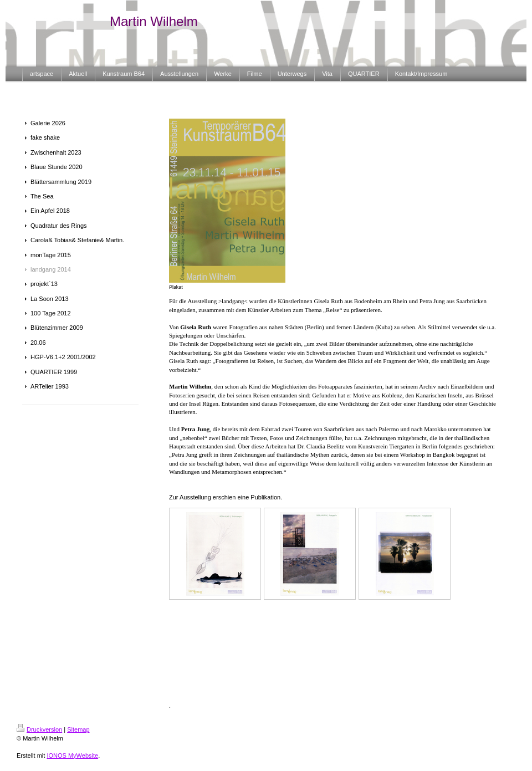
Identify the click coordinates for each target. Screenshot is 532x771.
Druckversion (39, 729)
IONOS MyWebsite (72, 755)
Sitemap (78, 729)
